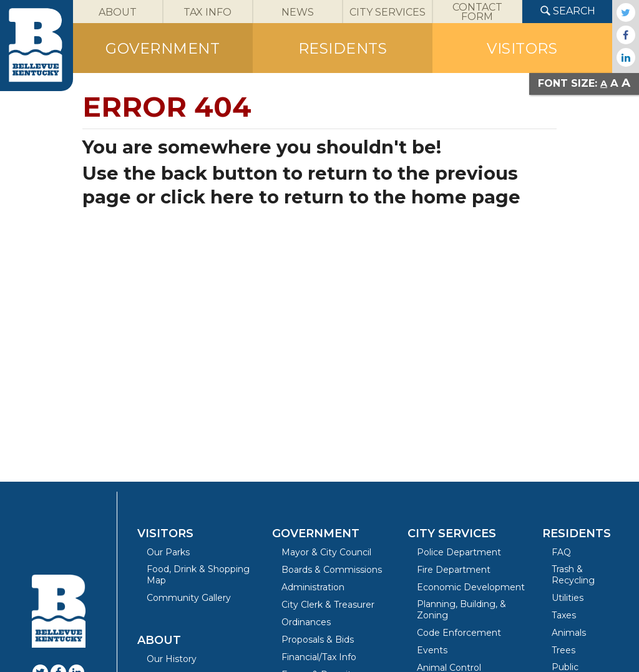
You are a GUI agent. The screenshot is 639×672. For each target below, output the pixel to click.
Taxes (564, 615)
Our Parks (168, 552)
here (232, 197)
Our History (172, 659)
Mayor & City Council (326, 552)
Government (316, 533)
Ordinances (306, 622)
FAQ (561, 552)
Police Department (459, 552)
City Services (452, 533)
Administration (313, 587)
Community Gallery (189, 598)
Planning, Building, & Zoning (461, 610)
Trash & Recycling (573, 575)
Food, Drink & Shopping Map (198, 575)
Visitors (165, 533)
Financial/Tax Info (319, 657)
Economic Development (471, 587)
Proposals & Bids (318, 640)
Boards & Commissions (332, 570)
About (159, 640)
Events (432, 650)
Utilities (568, 598)
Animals (569, 633)
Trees (563, 650)
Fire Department (454, 570)
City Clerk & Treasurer (328, 605)
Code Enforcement (459, 633)
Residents (577, 533)
